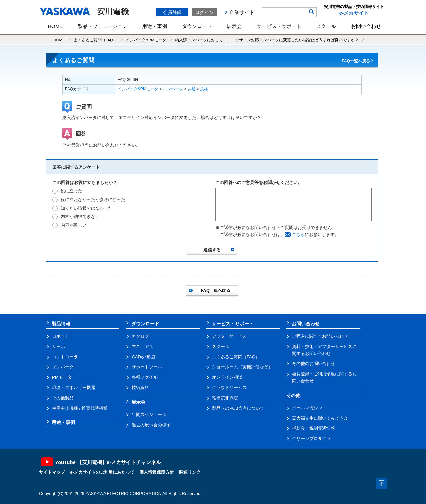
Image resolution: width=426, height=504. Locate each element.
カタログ (140, 336)
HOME (55, 26)
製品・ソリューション (103, 26)
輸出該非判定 (225, 398)
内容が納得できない (80, 217)
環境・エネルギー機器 (74, 387)
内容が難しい (74, 225)
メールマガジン (307, 408)
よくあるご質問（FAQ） (95, 40)
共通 (192, 89)
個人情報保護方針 (157, 472)
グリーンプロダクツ (311, 438)
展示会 (234, 26)
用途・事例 (155, 26)
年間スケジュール (149, 414)
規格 (204, 89)
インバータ (173, 89)
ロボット (61, 336)
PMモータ (62, 377)
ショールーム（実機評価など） (242, 367)
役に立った (71, 191)
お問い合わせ (366, 26)
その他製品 (63, 398)
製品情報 (61, 324)
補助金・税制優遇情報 (314, 428)
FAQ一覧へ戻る (356, 61)
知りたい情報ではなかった (87, 208)
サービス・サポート (279, 26)
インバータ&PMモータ (146, 40)
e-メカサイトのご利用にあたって (102, 472)
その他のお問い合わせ (314, 364)
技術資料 (140, 387)
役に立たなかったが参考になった (93, 200)
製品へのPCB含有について (238, 408)
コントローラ (65, 357)
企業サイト (242, 12)
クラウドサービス (229, 387)
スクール (326, 26)
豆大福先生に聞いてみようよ (320, 418)
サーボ (58, 347)
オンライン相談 (227, 377)
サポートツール (147, 367)
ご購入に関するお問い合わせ (320, 336)
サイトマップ (52, 472)
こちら (298, 235)
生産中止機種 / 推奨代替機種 (80, 408)
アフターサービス (229, 336)
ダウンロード (197, 26)
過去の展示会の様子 (151, 425)
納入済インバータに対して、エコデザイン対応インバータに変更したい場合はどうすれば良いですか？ (267, 40)
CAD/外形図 (143, 357)
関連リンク (190, 472)
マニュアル (143, 347)
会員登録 (172, 12)
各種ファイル (145, 377)
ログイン (204, 12)
